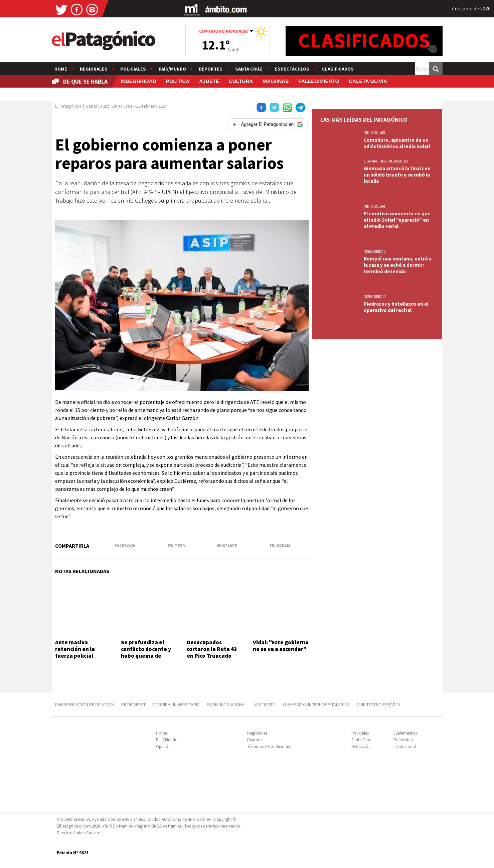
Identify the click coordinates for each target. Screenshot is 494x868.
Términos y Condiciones (269, 746)
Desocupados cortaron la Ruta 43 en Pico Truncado (212, 649)
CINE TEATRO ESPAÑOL (379, 704)
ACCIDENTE (265, 704)
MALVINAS (276, 81)
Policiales (133, 69)
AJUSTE (209, 81)
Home (61, 69)
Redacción (361, 746)
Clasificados (338, 69)
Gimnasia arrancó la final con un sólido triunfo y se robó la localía (397, 175)
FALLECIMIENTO (319, 81)
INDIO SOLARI (374, 133)
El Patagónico (68, 106)
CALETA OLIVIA (368, 81)
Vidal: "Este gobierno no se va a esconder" (281, 646)
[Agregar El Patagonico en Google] (267, 124)
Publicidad (403, 740)
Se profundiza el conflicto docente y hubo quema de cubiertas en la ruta (147, 653)
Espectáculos (292, 69)
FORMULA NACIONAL (227, 704)
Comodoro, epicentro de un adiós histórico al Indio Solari (397, 143)
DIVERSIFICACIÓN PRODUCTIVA (85, 704)
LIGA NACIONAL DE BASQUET (386, 161)
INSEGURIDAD (138, 81)
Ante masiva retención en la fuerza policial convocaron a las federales (77, 656)
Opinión (163, 746)
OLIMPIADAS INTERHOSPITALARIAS (316, 704)
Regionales (94, 69)
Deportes (211, 69)
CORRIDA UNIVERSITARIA (176, 704)
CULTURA (241, 81)
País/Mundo (172, 69)
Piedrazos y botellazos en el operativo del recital (396, 307)
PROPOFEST (133, 704)
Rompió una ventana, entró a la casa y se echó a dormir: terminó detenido (398, 265)
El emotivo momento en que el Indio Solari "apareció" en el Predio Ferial (397, 220)
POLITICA (178, 81)
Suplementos (405, 733)
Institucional (405, 746)
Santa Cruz (249, 69)
